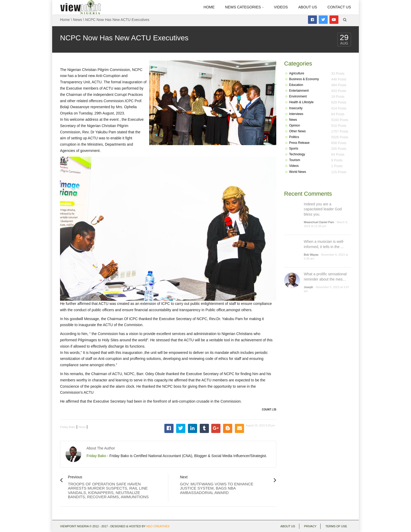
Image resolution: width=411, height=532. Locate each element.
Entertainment (299, 91)
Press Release (299, 143)
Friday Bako (68, 427)
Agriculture (297, 73)
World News (298, 172)
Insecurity (296, 108)
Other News (297, 131)
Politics (294, 137)
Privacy (310, 526)
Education (296, 85)
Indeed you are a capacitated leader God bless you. (323, 209)
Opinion (294, 125)
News (77, 20)
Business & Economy (304, 79)
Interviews (296, 114)
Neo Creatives (158, 526)
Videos (281, 7)
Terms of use (336, 526)
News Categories (244, 7)
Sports (294, 149)
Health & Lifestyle (301, 102)
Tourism (295, 160)
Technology (297, 154)
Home (209, 7)
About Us (308, 7)
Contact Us (339, 7)
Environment (298, 96)
